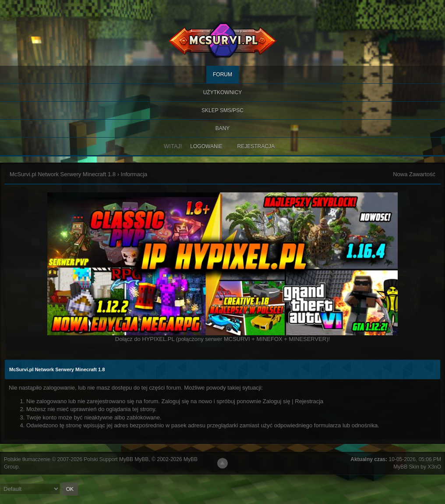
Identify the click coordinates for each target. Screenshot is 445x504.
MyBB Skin (406, 467)
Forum (222, 75)
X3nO (434, 467)
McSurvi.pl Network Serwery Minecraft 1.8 (63, 174)
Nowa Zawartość (414, 174)
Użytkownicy (223, 92)
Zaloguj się (277, 401)
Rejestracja (256, 146)
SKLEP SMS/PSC (222, 110)
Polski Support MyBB (108, 459)
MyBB (141, 459)
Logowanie (206, 146)
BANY (223, 128)
